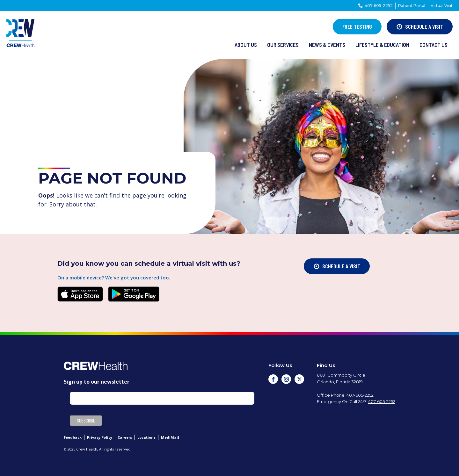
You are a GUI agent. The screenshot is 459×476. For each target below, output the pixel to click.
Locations (146, 437)
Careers (125, 437)
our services (283, 45)
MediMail (170, 437)
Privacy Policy (100, 437)
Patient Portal (412, 6)
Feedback (73, 437)
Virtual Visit (442, 6)
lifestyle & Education (382, 45)
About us (246, 45)
